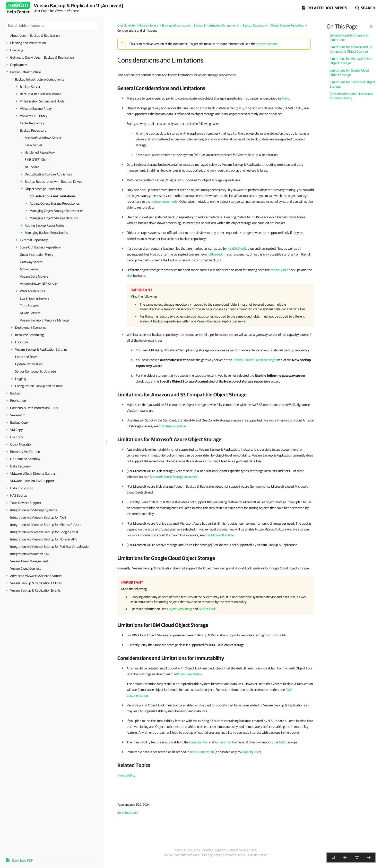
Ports (285, 98)
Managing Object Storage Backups (54, 218)
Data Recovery (21, 466)
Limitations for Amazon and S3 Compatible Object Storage (351, 49)
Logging (21, 379)
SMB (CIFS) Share (37, 160)
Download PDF (22, 860)
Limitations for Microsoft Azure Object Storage (351, 61)
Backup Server (30, 87)
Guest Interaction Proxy (37, 255)
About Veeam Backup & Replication (35, 36)
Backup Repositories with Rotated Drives (53, 182)
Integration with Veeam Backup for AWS (38, 517)
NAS (130, 276)
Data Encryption (22, 488)
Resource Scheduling (29, 335)
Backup (15, 393)
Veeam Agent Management (29, 561)
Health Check (237, 248)
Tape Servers (29, 306)
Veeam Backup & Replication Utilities (36, 583)
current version (267, 44)
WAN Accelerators (33, 291)
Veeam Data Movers (34, 276)
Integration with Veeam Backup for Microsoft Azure (46, 525)
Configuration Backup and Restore (39, 386)
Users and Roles (26, 357)
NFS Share (32, 167)
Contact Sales (237, 850)
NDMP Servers (30, 313)
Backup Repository (33, 130)
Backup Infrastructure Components (40, 79)
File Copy (17, 437)
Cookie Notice (258, 855)
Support (219, 850)
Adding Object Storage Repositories (55, 203)
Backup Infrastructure (26, 72)
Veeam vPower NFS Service (39, 284)
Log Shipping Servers (35, 298)
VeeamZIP (17, 415)
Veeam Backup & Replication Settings (41, 349)
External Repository (34, 240)
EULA (253, 850)
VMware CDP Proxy (34, 116)
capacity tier (279, 270)
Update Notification (29, 364)
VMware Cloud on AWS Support (32, 481)
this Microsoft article (220, 535)
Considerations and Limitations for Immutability (351, 96)
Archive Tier (223, 742)
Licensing (17, 50)
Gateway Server (31, 262)
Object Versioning (180, 609)
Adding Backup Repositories (44, 225)
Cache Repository (32, 123)
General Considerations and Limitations (349, 37)
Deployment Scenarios (31, 328)
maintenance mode (164, 201)
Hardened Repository (40, 152)
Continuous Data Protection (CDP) (34, 408)
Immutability (126, 775)
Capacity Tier (199, 742)
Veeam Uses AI (235, 855)
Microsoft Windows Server (43, 138)
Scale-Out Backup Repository (40, 247)
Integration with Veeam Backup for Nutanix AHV (44, 539)
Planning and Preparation (28, 43)
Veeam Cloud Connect (26, 568)
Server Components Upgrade (35, 371)
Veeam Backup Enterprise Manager (45, 320)
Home (179, 850)
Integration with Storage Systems (34, 510)
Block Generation (202, 752)
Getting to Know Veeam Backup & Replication (42, 57)
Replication (18, 401)
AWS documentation (188, 674)
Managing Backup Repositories (46, 233)
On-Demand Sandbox (25, 459)
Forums (206, 850)
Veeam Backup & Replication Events (35, 590)
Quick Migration (21, 444)
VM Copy (17, 430)
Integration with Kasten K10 (30, 554)
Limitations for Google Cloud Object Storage (349, 73)
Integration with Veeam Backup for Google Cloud (44, 532)
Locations (22, 342)
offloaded (215, 254)
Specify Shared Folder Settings (254, 360)
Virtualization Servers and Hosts (42, 101)
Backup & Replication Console (41, 94)
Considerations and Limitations (53, 196)
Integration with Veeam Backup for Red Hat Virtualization (50, 547)
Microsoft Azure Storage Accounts (173, 477)
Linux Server (34, 145)
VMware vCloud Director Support (33, 474)
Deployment (19, 65)
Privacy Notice (212, 855)
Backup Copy (19, 422)
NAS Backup (19, 495)
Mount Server (29, 269)
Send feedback (128, 813)
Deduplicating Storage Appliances (48, 174)
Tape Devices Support (26, 503)
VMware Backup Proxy (36, 109)
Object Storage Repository (43, 189)
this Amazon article (173, 426)
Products (192, 850)
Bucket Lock (207, 609)
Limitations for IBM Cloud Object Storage (352, 84)
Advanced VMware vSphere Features (36, 576)
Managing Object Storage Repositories (56, 211)
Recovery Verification (25, 452)
